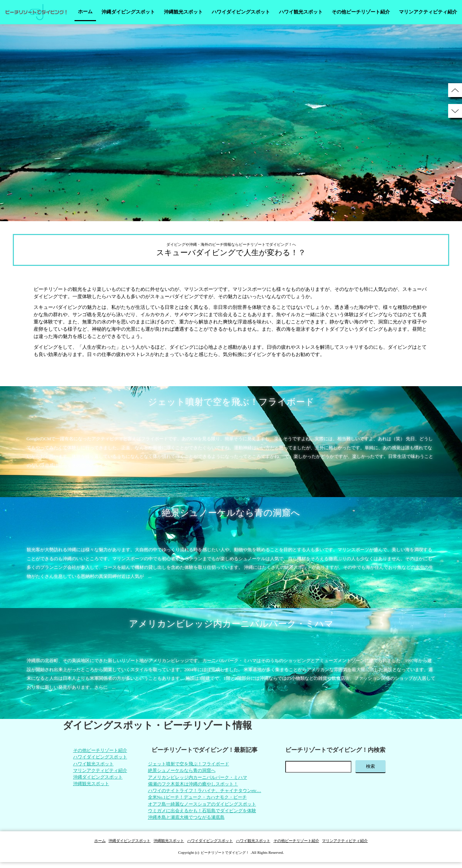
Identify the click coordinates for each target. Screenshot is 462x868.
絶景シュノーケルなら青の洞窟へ (182, 772)
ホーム (85, 12)
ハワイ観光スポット (301, 12)
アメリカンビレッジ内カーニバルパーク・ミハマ (199, 779)
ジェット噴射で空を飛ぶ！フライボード (189, 765)
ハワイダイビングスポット (241, 12)
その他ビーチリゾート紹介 (361, 12)
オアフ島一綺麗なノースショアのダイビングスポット (204, 808)
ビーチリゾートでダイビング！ (225, 858)
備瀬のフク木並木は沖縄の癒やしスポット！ (194, 786)
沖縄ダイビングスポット (128, 12)
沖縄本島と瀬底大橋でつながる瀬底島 (187, 823)
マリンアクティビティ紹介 (428, 12)
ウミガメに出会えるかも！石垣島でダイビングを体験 (204, 815)
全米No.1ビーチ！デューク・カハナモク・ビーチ (199, 801)
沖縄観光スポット (183, 12)
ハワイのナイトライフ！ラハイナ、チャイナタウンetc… (207, 794)
